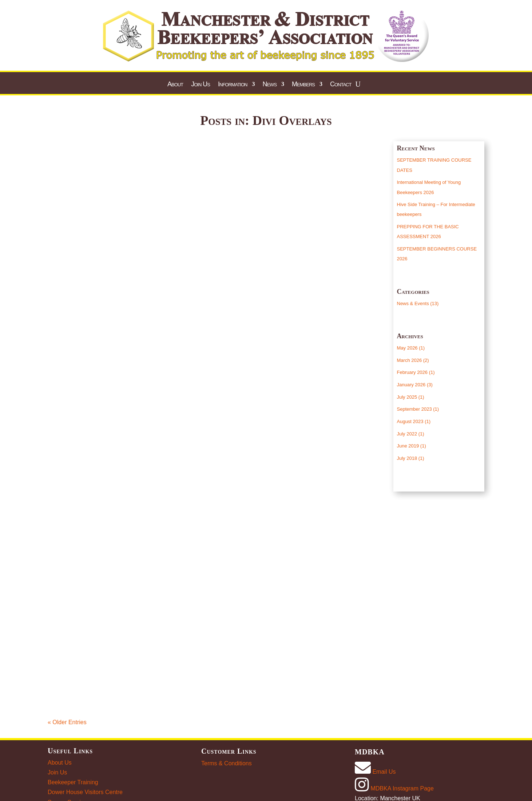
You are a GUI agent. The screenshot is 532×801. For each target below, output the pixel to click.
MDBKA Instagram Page (394, 788)
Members (303, 85)
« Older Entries (67, 722)
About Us (60, 763)
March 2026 (410, 360)
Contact (341, 85)
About (175, 85)
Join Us (201, 85)
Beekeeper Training (73, 782)
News (269, 85)
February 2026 (412, 372)
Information (233, 85)
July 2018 (407, 458)
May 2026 (407, 348)
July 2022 (407, 434)
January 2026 (411, 385)
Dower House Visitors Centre (85, 792)
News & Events (413, 303)
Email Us (375, 772)
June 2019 (408, 446)
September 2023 (414, 409)
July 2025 (407, 397)
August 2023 (410, 421)
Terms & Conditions (227, 763)
